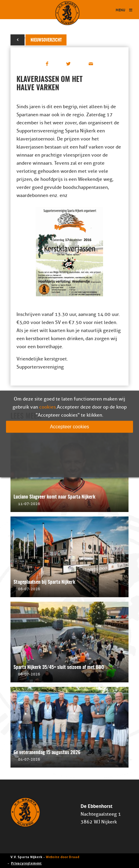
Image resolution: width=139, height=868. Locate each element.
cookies (47, 407)
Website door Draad (63, 856)
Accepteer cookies (70, 427)
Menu (124, 10)
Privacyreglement (26, 863)
